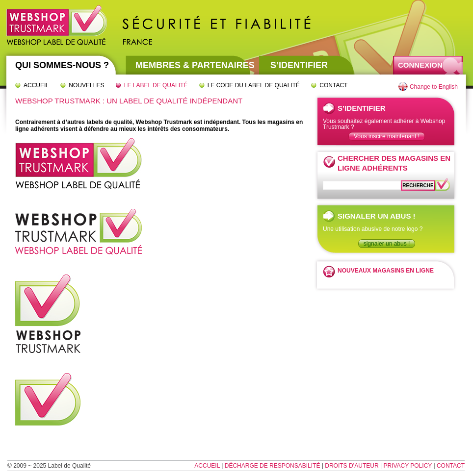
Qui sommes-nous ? (62, 65)
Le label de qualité (156, 85)
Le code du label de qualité (254, 85)
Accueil (36, 85)
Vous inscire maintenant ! (387, 136)
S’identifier (299, 65)
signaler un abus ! (387, 244)
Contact (333, 85)
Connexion (420, 65)
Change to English (434, 87)
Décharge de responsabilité (273, 466)
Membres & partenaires (195, 65)
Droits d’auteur (352, 466)
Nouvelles (86, 85)
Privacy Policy (407, 466)
